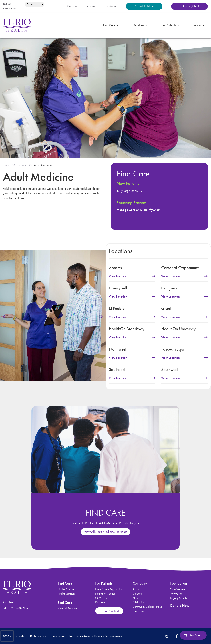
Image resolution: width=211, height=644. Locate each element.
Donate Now (180, 605)
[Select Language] (34, 4)
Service (25, 165)
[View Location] (153, 276)
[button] (4, 316)
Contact (10, 602)
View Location (119, 276)
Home (7, 165)
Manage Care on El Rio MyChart (140, 210)
